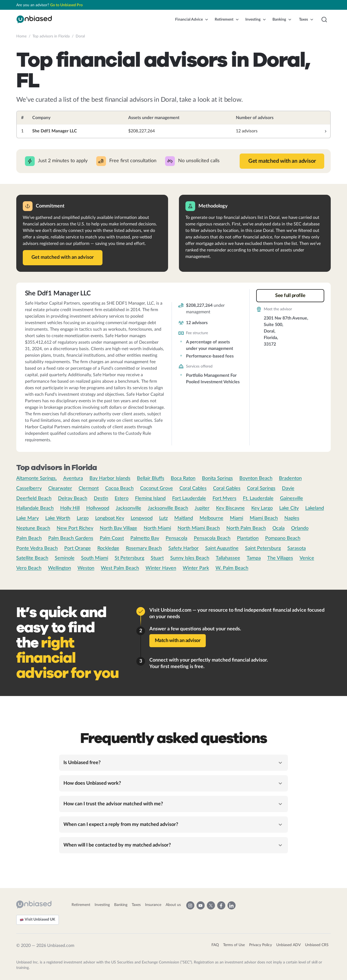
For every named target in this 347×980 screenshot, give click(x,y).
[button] (192, 20)
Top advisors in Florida (51, 36)
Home (21, 36)
